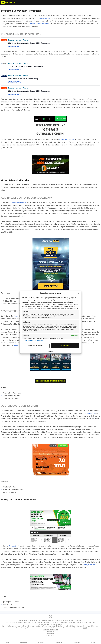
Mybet (16, 316)
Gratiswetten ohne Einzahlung (40, 24)
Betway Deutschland (90, 565)
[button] (78, 293)
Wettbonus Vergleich (42, 18)
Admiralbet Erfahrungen (18, 203)
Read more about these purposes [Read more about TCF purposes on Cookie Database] (34, 340)
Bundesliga (59, 643)
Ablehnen (50, 351)
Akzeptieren (65, 346)
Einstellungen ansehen (36, 346)
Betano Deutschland (66, 140)
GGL (85, 628)
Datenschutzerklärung (51, 630)
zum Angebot (14, 46)
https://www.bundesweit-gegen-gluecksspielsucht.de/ (78, 622)
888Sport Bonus (89, 413)
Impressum (51, 632)
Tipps (7, 643)
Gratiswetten (77, 643)
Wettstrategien (51, 635)
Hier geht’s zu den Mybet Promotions (50, 381)
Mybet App (17, 346)
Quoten (93, 643)
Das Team (50, 633)
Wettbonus (41, 643)
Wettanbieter (24, 643)
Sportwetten (13, 546)
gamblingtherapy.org (50, 622)
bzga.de (40, 622)
